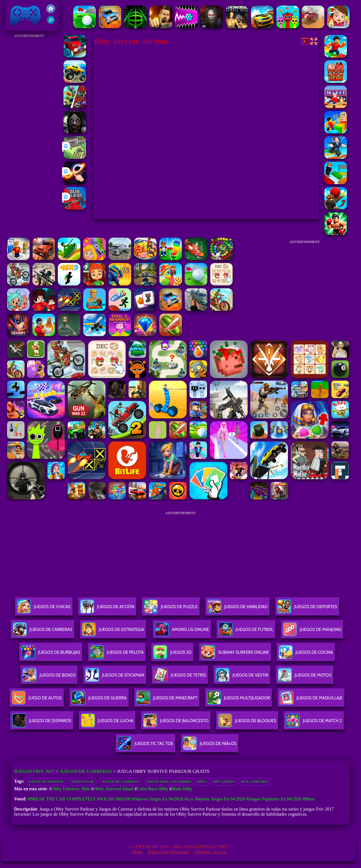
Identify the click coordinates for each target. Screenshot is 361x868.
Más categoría (255, 782)
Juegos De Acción (107, 609)
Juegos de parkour (46, 782)
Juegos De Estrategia (113, 632)
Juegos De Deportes (307, 609)
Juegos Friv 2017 (25, 15)
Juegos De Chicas (44, 609)
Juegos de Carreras (86, 771)
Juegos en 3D (82, 782)
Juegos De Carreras (42, 632)
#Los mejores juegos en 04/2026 (215, 799)
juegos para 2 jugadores (169, 782)
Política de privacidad (168, 852)
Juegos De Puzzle (171, 609)
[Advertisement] (29, 124)
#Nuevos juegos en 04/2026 (158, 799)
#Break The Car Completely (62, 799)
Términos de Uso (210, 852)
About (137, 852)
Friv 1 (202, 782)
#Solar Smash (114, 799)
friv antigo (224, 782)
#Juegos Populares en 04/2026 (274, 799)
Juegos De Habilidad (237, 609)
